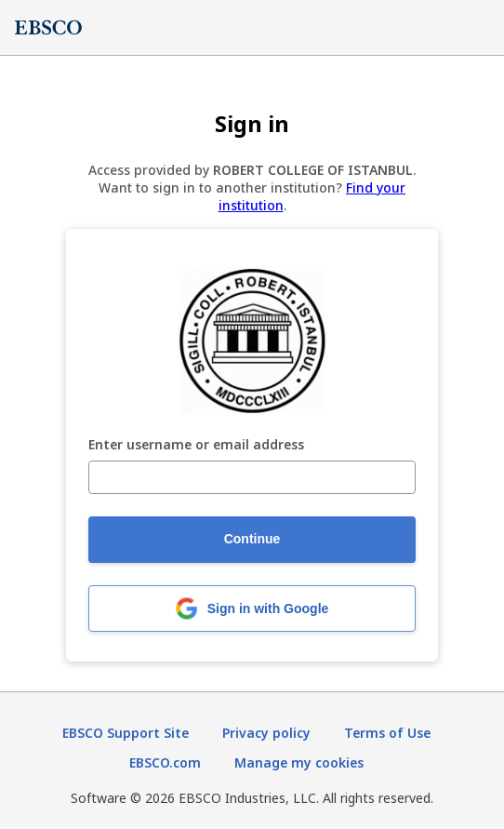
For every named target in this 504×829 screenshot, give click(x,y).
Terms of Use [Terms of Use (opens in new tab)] (387, 733)
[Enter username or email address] (252, 477)
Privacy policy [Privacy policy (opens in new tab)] (266, 733)
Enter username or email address (196, 445)
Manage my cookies (299, 762)
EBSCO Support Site (126, 733)
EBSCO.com (165, 762)
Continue (252, 539)
